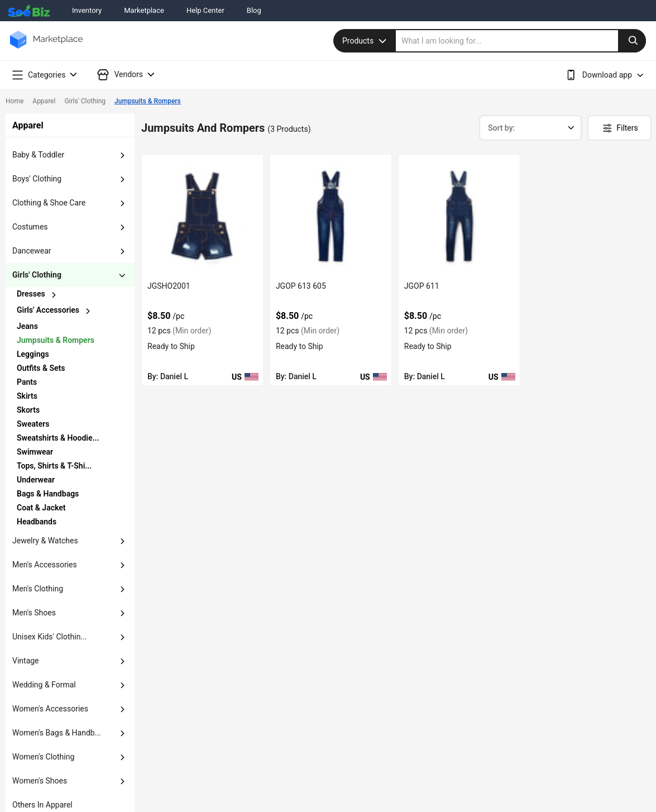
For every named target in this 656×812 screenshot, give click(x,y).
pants (27, 382)
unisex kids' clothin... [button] (50, 637)
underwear (36, 480)
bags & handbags (48, 494)
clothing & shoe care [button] (49, 203)
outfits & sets (41, 368)
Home (15, 101)
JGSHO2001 (169, 286)
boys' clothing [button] (37, 179)
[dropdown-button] (122, 155)
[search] (521, 41)
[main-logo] (46, 48)
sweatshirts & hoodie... (58, 438)
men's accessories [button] (45, 565)
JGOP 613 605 (301, 286)
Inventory (87, 10)
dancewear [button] (32, 251)
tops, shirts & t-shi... (54, 466)
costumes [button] (30, 227)
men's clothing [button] (38, 589)
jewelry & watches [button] (45, 541)
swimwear (35, 452)
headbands (37, 522)
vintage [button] (26, 661)
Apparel (44, 101)
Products (366, 41)
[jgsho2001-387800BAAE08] (202, 216)
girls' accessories (48, 310)
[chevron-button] (59, 295)
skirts (27, 396)
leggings (33, 354)
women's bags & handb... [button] (57, 733)
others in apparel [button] (42, 805)
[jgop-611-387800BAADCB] (459, 216)
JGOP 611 (422, 286)
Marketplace (144, 10)
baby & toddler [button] (38, 155)
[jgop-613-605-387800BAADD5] (331, 216)
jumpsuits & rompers (56, 340)
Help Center (205, 10)
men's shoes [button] (34, 613)
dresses (31, 294)
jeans (27, 326)
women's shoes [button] (40, 781)
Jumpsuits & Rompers (148, 101)
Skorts (28, 410)
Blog (254, 10)
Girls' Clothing (85, 101)
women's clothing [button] (43, 757)
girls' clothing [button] (37, 275)
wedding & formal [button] (44, 685)
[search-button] (632, 41)
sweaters (33, 424)
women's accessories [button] (50, 709)
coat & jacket (41, 508)
